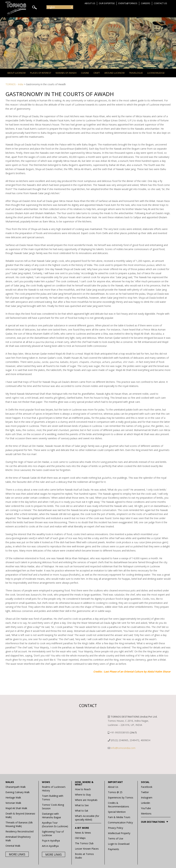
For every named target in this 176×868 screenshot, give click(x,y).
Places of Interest (41, 73)
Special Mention (117, 812)
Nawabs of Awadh (66, 73)
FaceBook (147, 787)
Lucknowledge (156, 73)
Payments (114, 849)
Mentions (146, 814)
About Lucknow (16, 73)
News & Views (83, 833)
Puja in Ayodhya (51, 841)
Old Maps (80, 838)
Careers (146, 3)
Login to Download (119, 844)
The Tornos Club (84, 843)
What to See (82, 805)
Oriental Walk (13, 846)
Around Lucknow (114, 73)
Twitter (145, 792)
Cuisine (85, 73)
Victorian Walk (13, 803)
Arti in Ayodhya (50, 846)
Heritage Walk (13, 798)
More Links (17, 854)
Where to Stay (83, 795)
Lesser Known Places (87, 849)
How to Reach (83, 789)
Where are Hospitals (86, 800)
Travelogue (136, 73)
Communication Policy (120, 822)
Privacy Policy (115, 828)
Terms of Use (116, 838)
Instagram (147, 798)
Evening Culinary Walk (18, 792)
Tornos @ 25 (115, 792)
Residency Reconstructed (20, 831)
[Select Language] (60, 7)
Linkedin (145, 803)
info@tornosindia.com (123, 748)
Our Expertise (107, 3)
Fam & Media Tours (119, 817)
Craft (97, 73)
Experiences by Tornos (121, 798)
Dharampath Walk (16, 787)
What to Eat (82, 811)
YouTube (146, 808)
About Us (90, 3)
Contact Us (160, 3)
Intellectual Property (119, 833)
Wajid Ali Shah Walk (16, 808)
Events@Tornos (128, 3)
